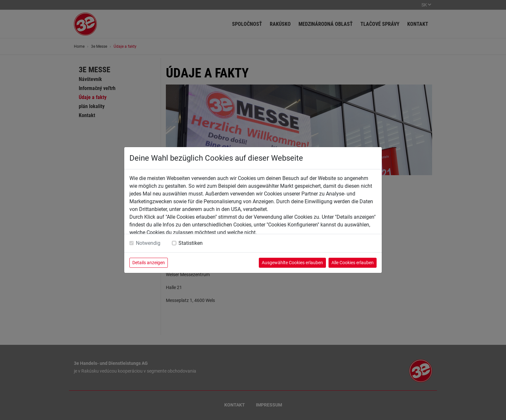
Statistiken (191, 243)
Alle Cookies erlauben (353, 263)
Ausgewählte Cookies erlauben (292, 263)
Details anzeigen (149, 263)
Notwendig (148, 243)
